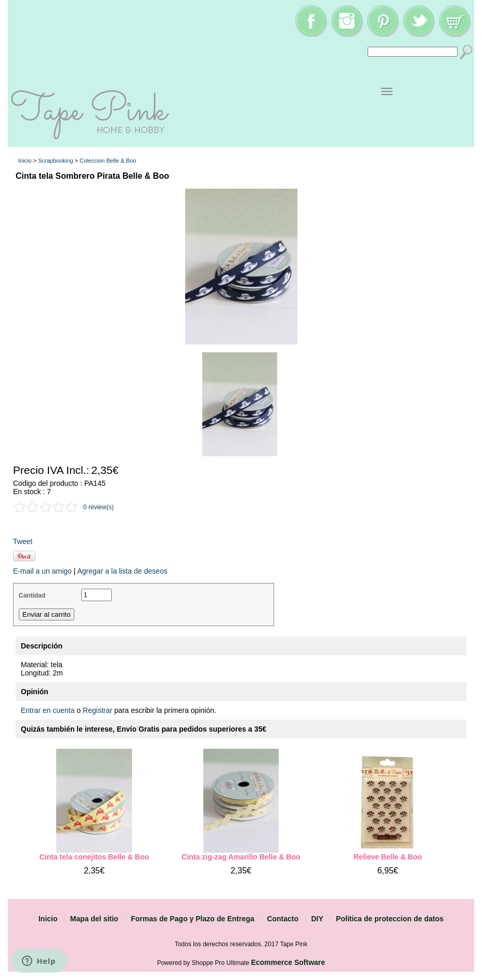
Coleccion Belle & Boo (108, 161)
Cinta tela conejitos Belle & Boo (94, 857)
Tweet (23, 541)
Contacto (283, 919)
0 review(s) (99, 507)
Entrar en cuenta (48, 710)
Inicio (25, 161)
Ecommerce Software (288, 962)
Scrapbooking (55, 161)
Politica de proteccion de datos (390, 919)
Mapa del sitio (94, 919)
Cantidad (32, 595)
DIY (317, 919)
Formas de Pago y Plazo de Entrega (193, 919)
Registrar (97, 710)
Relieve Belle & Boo (388, 857)
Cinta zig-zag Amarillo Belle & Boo (241, 857)
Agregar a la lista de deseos (122, 571)
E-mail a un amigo (42, 571)
